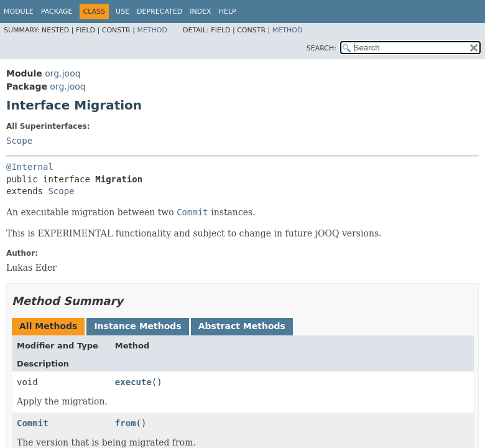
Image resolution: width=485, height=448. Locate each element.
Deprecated (159, 12)
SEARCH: (321, 48)
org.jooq (62, 73)
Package (57, 12)
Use (122, 12)
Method (152, 30)
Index (200, 12)
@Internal (30, 167)
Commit (33, 423)
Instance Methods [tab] (137, 326)
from (126, 423)
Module (19, 12)
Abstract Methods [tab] (242, 326)
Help (228, 12)
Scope (19, 141)
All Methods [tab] (48, 326)
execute (133, 382)
